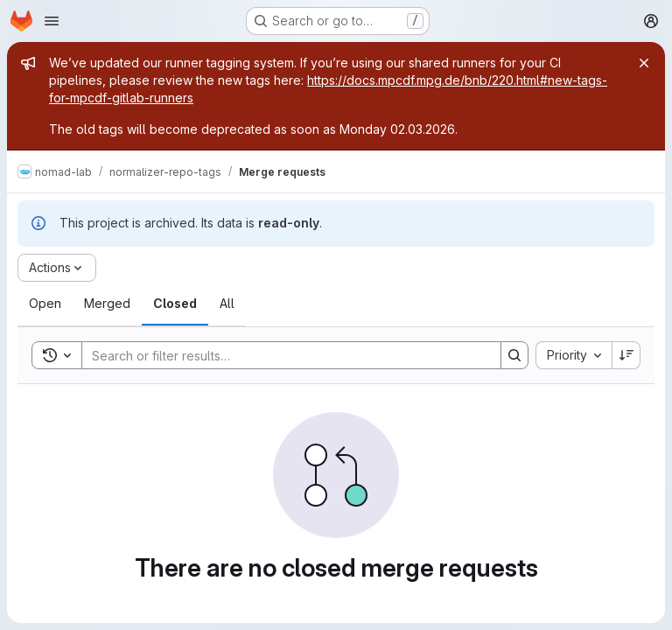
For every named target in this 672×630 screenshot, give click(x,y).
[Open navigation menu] (52, 21)
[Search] (283, 355)
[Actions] (57, 268)
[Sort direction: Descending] (626, 355)
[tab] (45, 304)
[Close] (644, 63)
